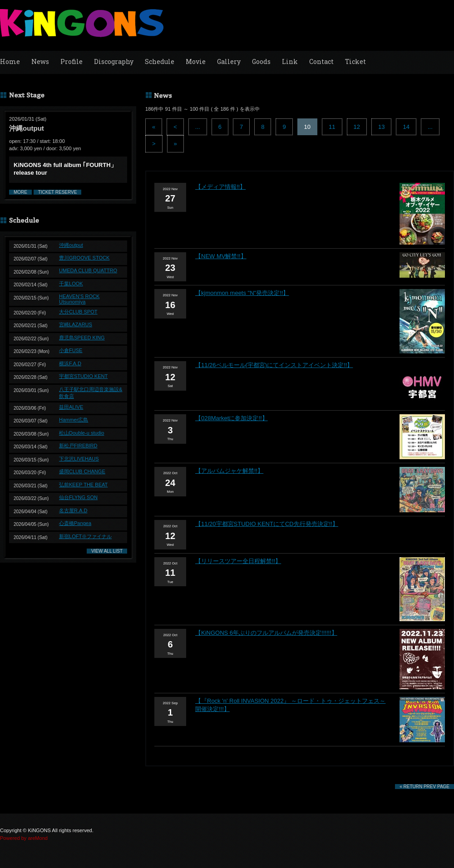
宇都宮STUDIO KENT (83, 376)
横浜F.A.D (70, 363)
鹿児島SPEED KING (82, 338)
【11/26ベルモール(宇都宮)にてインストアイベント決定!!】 (274, 365)
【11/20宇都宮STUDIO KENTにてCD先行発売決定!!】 (267, 524)
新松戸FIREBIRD (78, 446)
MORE (20, 192)
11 (332, 127)
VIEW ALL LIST (107, 551)
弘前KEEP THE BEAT (83, 485)
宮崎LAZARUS (76, 324)
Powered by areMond (24, 838)
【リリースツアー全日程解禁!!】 (238, 561)
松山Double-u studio (81, 433)
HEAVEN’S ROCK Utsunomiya (79, 299)
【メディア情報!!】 (220, 187)
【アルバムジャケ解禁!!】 (229, 471)
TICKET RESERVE (58, 192)
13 (381, 127)
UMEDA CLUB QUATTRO (88, 270)
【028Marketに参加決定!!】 (232, 418)
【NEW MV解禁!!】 (221, 256)
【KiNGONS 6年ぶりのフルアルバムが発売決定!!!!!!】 (266, 633)
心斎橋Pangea (75, 523)
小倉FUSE (71, 350)
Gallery (229, 61)
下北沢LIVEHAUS (79, 459)
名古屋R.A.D (73, 510)
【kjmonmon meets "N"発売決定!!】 (242, 293)
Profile (72, 61)
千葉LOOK (71, 284)
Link (290, 61)
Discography (114, 61)
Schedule (160, 61)
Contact (321, 61)
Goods (261, 61)
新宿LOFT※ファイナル (85, 536)
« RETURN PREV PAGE (424, 787)
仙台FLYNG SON (78, 497)
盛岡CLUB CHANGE (82, 471)
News (40, 61)
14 (406, 127)
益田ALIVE (71, 407)
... (198, 127)
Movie (196, 61)
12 (357, 127)
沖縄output (71, 245)
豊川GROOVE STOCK (84, 258)
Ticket (355, 61)
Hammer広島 (74, 420)
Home (10, 61)
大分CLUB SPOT (78, 312)
